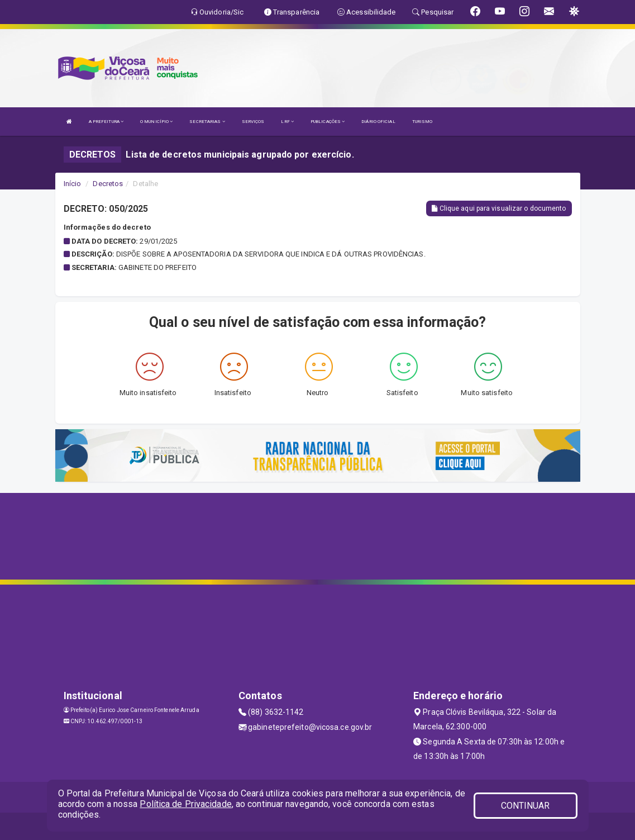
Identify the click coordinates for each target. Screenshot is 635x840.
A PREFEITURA (106, 122)
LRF (287, 122)
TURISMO (422, 122)
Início (73, 184)
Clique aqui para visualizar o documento (499, 208)
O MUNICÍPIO (156, 122)
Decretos (108, 184)
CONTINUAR (526, 806)
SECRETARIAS (207, 122)
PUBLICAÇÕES (328, 122)
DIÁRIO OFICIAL (378, 122)
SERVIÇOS (253, 122)
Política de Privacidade (185, 804)
